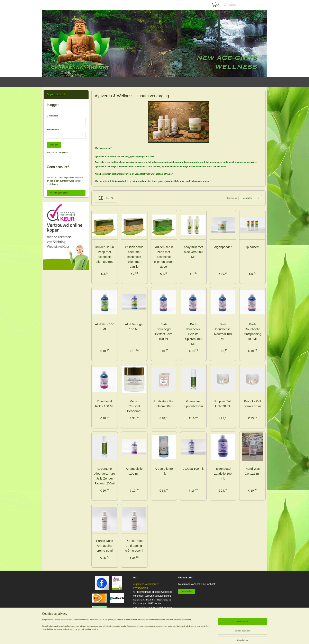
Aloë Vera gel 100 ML (134, 327)
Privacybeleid (141, 588)
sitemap (158, 636)
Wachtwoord (53, 130)
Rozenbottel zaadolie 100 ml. (223, 473)
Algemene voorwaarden (146, 584)
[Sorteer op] (250, 198)
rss (165, 636)
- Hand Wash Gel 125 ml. (252, 471)
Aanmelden (187, 591)
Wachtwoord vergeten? (57, 153)
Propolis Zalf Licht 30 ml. (223, 404)
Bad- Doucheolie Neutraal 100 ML (223, 332)
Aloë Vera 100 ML (105, 327)
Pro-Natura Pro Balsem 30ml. (164, 404)
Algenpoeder (223, 247)
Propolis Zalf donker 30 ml (253, 404)
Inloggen (54, 145)
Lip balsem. (253, 247)
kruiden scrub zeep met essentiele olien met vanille (134, 257)
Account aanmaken (59, 193)
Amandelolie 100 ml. (134, 471)
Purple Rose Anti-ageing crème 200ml (134, 546)
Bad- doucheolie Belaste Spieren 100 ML (193, 334)
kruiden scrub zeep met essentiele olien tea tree (105, 254)
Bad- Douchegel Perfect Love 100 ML (164, 332)
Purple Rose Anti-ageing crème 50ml (105, 546)
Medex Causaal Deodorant (134, 406)
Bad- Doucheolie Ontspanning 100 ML (252, 332)
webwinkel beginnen (178, 636)
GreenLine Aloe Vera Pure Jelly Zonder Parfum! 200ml (105, 476)
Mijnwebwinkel (210, 636)
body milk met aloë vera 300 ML (193, 252)
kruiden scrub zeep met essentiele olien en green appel (164, 257)
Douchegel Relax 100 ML (105, 404)
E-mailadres (53, 116)
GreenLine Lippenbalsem (193, 404)
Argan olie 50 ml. (164, 471)
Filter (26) (106, 198)
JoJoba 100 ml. (193, 469)
